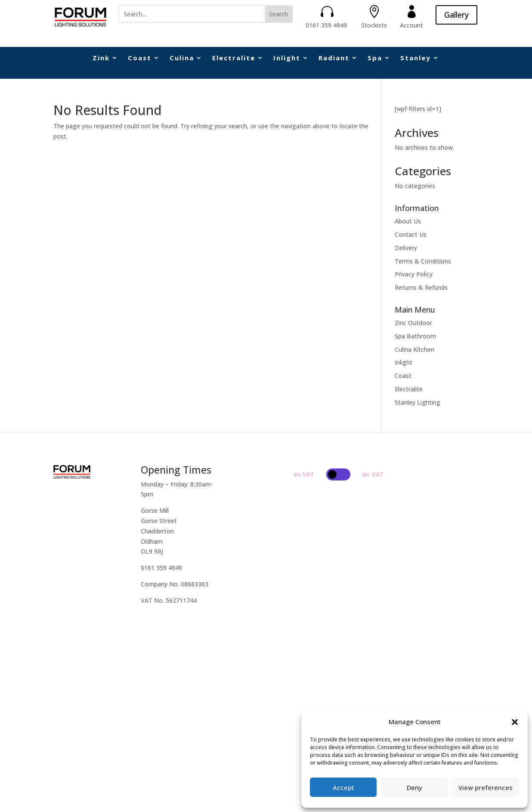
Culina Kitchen (414, 349)
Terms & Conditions (423, 261)
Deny (414, 787)
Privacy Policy (414, 274)
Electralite (234, 58)
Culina (182, 58)
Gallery (456, 15)
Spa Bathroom (415, 336)
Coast (140, 58)
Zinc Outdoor (413, 323)
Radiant (334, 58)
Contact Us (411, 234)
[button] (515, 722)
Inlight (287, 58)
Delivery (406, 248)
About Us (408, 221)
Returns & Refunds (421, 287)
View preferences (486, 787)
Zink (101, 58)
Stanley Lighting (418, 402)
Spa (375, 58)
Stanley (416, 58)
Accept (343, 787)
